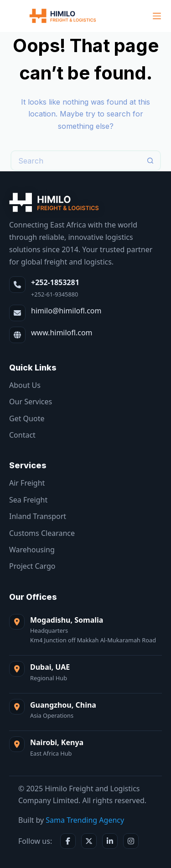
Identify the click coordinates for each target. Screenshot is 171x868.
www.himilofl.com (62, 333)
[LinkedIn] (110, 841)
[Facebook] (68, 841)
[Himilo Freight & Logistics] (54, 202)
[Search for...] (75, 161)
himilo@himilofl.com (66, 311)
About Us (25, 385)
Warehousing (32, 550)
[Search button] (151, 161)
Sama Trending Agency (85, 820)
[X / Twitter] (89, 841)
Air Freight (27, 483)
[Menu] (157, 16)
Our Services (31, 402)
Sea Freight (28, 500)
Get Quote (27, 418)
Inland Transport (38, 516)
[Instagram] (131, 841)
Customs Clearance (42, 533)
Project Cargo (32, 566)
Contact (22, 435)
